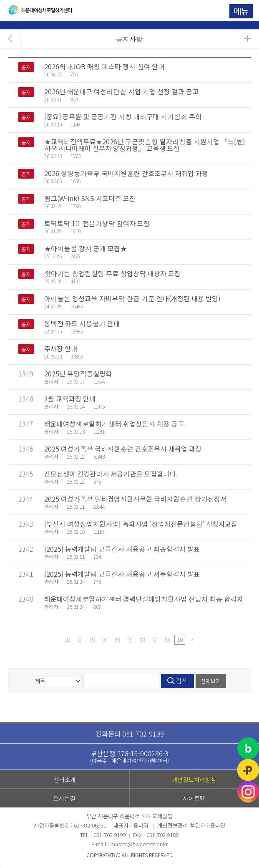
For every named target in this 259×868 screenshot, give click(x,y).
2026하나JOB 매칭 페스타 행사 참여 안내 (104, 66)
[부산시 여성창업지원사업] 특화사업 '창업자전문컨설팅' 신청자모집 (141, 524)
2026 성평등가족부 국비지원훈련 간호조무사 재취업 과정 (126, 173)
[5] (117, 640)
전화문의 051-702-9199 (130, 734)
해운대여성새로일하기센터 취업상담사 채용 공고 (114, 424)
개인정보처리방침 (194, 780)
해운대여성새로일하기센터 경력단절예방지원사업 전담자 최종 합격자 (144, 599)
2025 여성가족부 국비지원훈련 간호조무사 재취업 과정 (123, 449)
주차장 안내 (61, 348)
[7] (142, 640)
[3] (92, 640)
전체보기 (211, 681)
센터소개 (64, 780)
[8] (155, 640)
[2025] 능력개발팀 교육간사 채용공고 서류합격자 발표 (122, 574)
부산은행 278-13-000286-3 (130, 756)
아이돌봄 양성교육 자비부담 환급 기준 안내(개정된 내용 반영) (132, 298)
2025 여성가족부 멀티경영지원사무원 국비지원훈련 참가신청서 (135, 499)
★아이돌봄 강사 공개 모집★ (85, 248)
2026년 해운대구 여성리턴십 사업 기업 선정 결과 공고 (122, 91)
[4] (105, 640)
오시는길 (65, 798)
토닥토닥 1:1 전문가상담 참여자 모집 (97, 223)
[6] (130, 640)
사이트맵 (194, 798)
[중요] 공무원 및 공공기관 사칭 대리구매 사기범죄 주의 (123, 116)
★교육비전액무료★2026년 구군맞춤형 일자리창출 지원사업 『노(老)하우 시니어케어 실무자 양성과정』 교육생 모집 (145, 145)
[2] (80, 640)
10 (180, 640)
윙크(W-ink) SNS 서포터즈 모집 (90, 198)
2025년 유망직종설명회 (78, 373)
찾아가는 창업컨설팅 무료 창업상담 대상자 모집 (112, 273)
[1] (67, 640)
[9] (167, 640)
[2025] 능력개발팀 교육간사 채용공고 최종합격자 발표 (122, 549)
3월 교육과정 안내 (70, 399)
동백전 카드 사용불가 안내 (82, 323)
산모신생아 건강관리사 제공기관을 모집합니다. (111, 474)
